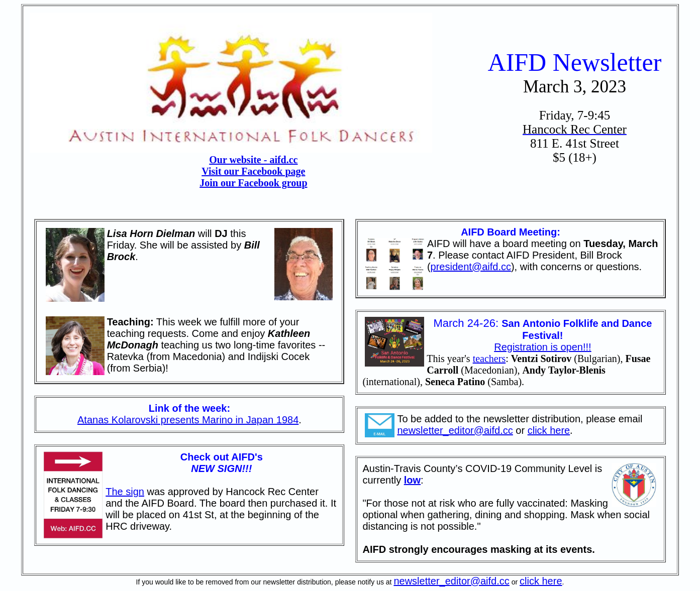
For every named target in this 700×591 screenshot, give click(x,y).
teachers (489, 359)
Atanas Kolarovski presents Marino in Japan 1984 (188, 420)
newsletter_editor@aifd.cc (455, 430)
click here (549, 430)
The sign (125, 492)
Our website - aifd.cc (253, 160)
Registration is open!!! (542, 347)
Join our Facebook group (253, 183)
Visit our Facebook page (253, 171)
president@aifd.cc (471, 267)
